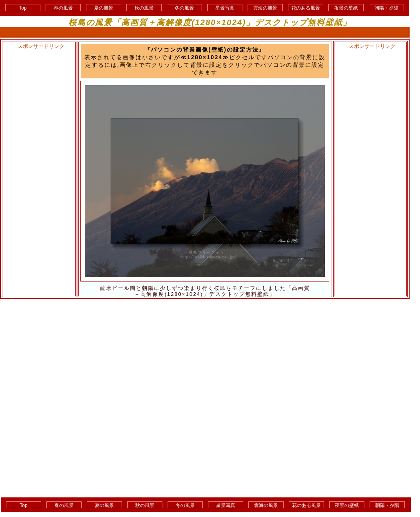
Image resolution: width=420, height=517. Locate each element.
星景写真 (225, 8)
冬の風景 (184, 8)
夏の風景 (104, 8)
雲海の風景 (265, 8)
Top (23, 8)
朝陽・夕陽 (386, 8)
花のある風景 (306, 8)
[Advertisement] (39, 170)
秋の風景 (144, 8)
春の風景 (63, 8)
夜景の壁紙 (346, 8)
